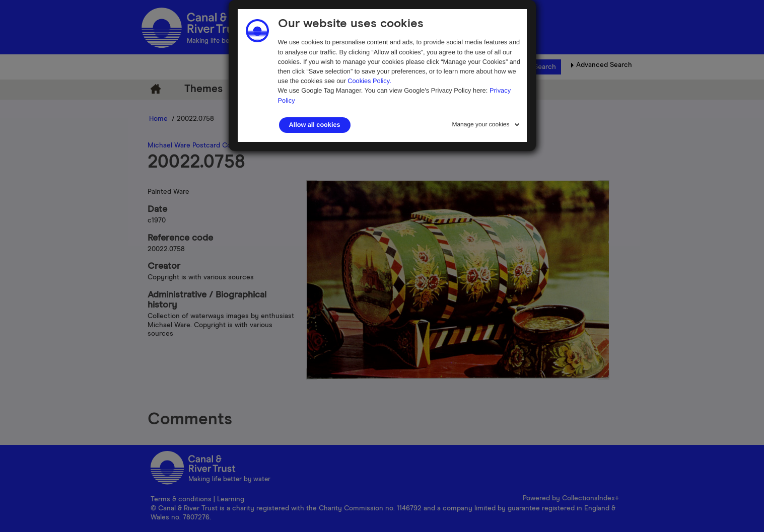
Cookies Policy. (369, 81)
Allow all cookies (315, 125)
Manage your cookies (480, 124)
